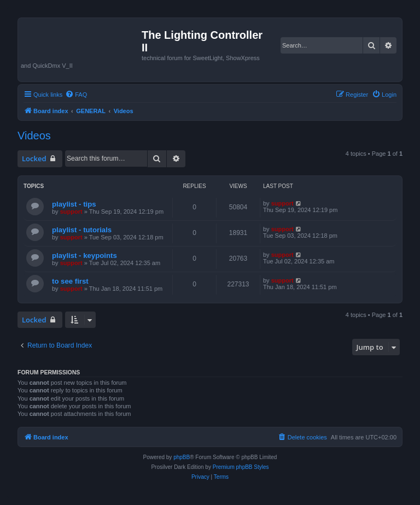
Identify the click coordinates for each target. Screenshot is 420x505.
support (71, 212)
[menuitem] (76, 95)
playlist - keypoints (84, 256)
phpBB (182, 457)
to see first (70, 281)
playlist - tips (74, 204)
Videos (34, 136)
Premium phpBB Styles (241, 467)
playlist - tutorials (82, 230)
